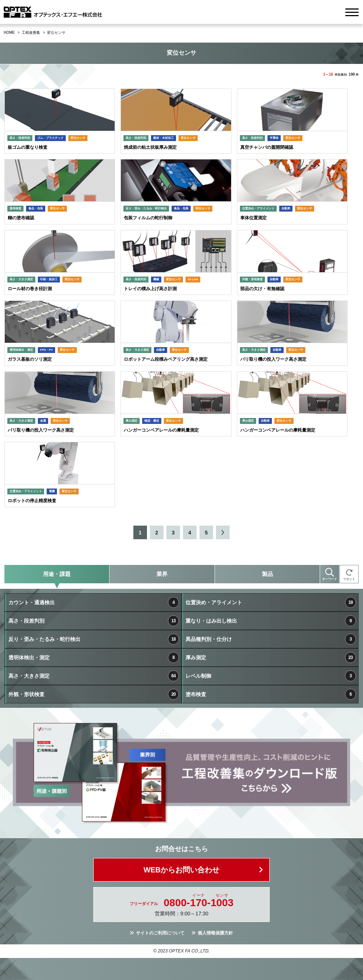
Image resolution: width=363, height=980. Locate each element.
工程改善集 (31, 33)
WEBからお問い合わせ (182, 870)
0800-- (199, 903)
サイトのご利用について (160, 933)
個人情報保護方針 (215, 933)
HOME (9, 33)
